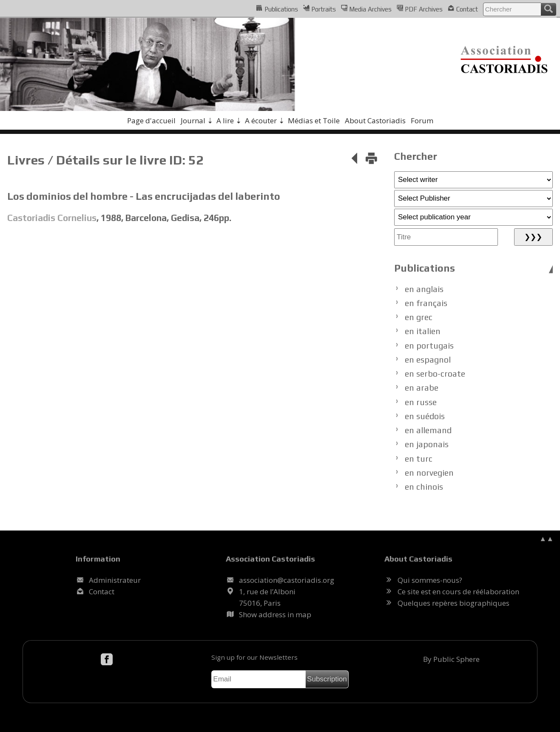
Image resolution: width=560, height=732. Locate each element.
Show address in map (275, 614)
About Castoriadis (375, 121)
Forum (422, 121)
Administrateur (115, 580)
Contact (463, 9)
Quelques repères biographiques (453, 603)
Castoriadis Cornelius (52, 218)
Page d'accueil (151, 121)
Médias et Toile (314, 121)
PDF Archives (420, 9)
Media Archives (366, 9)
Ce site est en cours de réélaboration (458, 592)
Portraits (320, 9)
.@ (287, 580)
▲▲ (546, 538)
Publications (277, 9)
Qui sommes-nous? (430, 580)
